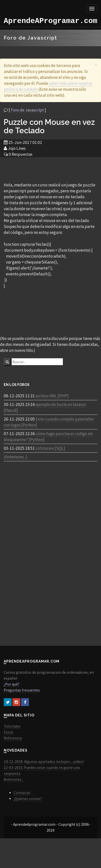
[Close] (96, 65)
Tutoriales (12, 726)
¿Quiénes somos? (28, 799)
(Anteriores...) (16, 457)
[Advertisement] (50, 169)
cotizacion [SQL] (50, 448)
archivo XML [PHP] (52, 396)
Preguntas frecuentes (22, 690)
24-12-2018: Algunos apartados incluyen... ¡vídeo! (44, 762)
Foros (9, 732)
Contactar (22, 793)
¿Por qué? (12, 684)
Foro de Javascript (27, 110)
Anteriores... (14, 779)
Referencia (13, 738)
